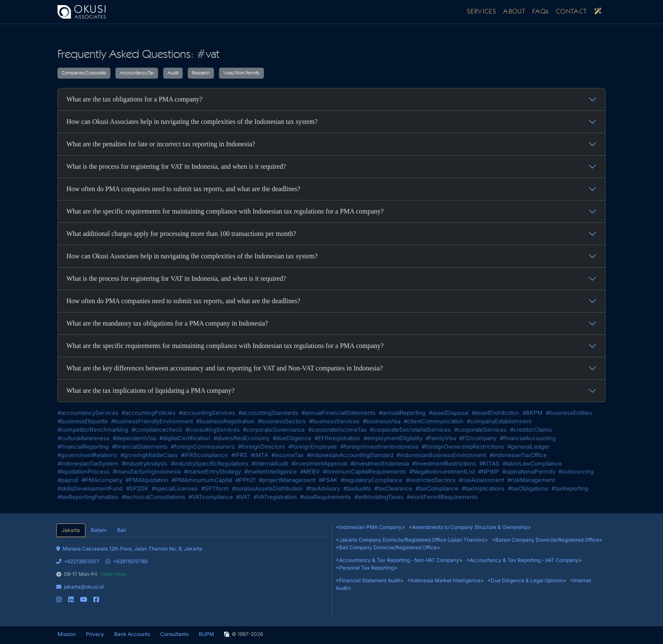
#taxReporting (570, 488)
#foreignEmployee (313, 447)
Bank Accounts (132, 634)
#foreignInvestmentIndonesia (379, 447)
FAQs (541, 12)
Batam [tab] (99, 530)
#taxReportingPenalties (88, 497)
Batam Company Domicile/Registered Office (547, 540)
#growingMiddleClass (149, 455)
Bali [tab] (122, 530)
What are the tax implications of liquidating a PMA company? (151, 391)
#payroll (68, 480)
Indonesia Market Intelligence (445, 580)
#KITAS (489, 463)
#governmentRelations (87, 455)
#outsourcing (576, 471)
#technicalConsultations (153, 497)
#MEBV (310, 471)
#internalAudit (270, 463)
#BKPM (533, 413)
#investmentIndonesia (380, 463)
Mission (67, 634)
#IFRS (239, 455)
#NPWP (489, 471)
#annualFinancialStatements (338, 413)
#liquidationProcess (84, 471)
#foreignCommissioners (203, 447)
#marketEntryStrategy (212, 471)
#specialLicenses (175, 488)
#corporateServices (480, 430)
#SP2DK (137, 488)
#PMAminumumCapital (202, 480)
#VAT (243, 497)
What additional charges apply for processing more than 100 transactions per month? (181, 234)
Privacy (95, 634)
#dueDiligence (292, 438)
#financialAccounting (528, 438)
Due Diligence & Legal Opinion (527, 580)
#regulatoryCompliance (372, 480)
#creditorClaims (531, 430)
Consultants (174, 634)
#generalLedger (529, 447)
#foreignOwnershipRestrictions (463, 447)
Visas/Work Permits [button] (241, 73)
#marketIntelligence (271, 471)
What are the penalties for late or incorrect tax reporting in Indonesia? (161, 144)
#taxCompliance (437, 488)
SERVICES (482, 12)
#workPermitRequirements (442, 497)
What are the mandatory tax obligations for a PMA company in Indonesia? (167, 323)
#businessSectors (282, 421)
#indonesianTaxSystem (88, 463)
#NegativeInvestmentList (442, 471)
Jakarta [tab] (71, 530)
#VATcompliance (211, 497)
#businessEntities (569, 413)
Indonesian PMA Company (370, 527)
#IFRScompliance (204, 455)
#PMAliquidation (147, 480)
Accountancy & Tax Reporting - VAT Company (524, 560)
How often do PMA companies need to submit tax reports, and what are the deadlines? (183, 189)
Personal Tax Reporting (367, 568)
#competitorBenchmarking (93, 430)
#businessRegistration (225, 421)
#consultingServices (213, 430)
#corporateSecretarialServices (410, 430)
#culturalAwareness (84, 438)
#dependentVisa (134, 438)
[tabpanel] (192, 570)
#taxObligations (528, 488)
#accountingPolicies (149, 413)
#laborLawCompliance (532, 463)
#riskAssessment (481, 480)
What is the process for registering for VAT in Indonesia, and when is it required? (176, 166)
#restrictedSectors (431, 480)
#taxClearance (393, 488)
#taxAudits (357, 488)
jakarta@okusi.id (80, 587)
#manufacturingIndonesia (147, 471)
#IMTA (259, 455)
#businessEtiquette (83, 421)
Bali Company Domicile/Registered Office (388, 547)
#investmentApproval (319, 463)
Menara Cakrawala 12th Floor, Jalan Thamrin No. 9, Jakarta (129, 549)
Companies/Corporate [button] (84, 73)
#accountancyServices (88, 413)
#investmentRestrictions (444, 463)
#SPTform (215, 488)
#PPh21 (245, 480)
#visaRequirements (326, 497)
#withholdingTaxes (379, 497)
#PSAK (328, 480)
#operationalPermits (529, 471)
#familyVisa (441, 438)
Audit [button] (173, 73)
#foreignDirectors (262, 447)
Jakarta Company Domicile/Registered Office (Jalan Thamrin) (412, 540)
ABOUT (514, 12)
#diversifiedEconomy (241, 438)
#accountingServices (207, 413)
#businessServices (334, 421)
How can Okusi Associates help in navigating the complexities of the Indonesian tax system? (192, 122)
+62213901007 (78, 561)
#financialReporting (83, 447)
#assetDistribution (496, 413)
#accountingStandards (268, 413)
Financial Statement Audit (370, 580)
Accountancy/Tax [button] (137, 73)
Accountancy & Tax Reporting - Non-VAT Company (399, 560)
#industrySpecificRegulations (210, 463)
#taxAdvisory (323, 488)
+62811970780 (127, 561)
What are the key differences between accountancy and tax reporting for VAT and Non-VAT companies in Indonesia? (225, 368)
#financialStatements (140, 447)
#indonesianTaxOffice (518, 455)
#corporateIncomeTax (337, 430)
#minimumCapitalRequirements (364, 471)
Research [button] (201, 73)
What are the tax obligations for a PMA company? (134, 99)
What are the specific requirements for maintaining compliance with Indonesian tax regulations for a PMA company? (225, 211)
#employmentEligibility (393, 438)
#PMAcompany (102, 480)
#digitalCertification (185, 438)
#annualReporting (402, 413)
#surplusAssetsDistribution (267, 488)
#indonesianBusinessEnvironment (441, 455)
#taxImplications (483, 488)
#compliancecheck (157, 430)
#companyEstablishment (499, 421)
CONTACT (572, 12)
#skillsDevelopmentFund (90, 488)
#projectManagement (287, 480)
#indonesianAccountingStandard (350, 455)
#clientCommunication (434, 421)
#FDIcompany (478, 438)
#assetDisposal (449, 413)
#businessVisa (382, 421)
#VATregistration (275, 497)
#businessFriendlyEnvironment (152, 421)
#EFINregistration (337, 438)
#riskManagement (531, 480)
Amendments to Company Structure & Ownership (470, 527)
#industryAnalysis (145, 463)
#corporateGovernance (274, 430)
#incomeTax (288, 455)
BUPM (206, 634)
